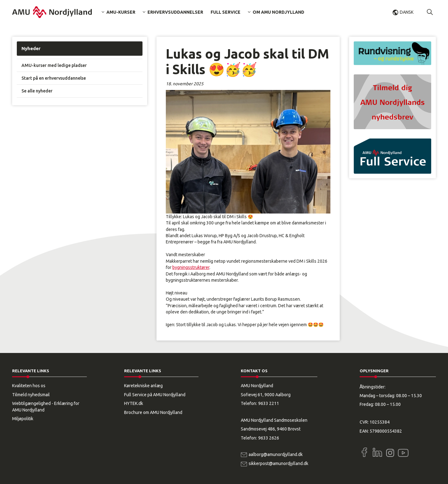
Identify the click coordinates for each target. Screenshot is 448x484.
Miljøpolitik (23, 419)
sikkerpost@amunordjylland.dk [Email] (278, 463)
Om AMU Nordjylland (278, 12)
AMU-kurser (121, 12)
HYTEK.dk (134, 403)
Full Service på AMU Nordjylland (155, 395)
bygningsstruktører (191, 267)
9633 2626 (269, 438)
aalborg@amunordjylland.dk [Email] (276, 454)
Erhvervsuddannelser (175, 12)
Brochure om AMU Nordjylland (153, 412)
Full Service (226, 12)
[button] (430, 12)
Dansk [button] (407, 12)
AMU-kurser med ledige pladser (54, 65)
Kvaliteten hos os (29, 386)
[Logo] (52, 12)
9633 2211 (269, 403)
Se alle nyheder (37, 91)
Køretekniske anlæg (143, 386)
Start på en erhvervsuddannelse (54, 78)
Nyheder (31, 48)
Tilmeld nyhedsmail (31, 395)
